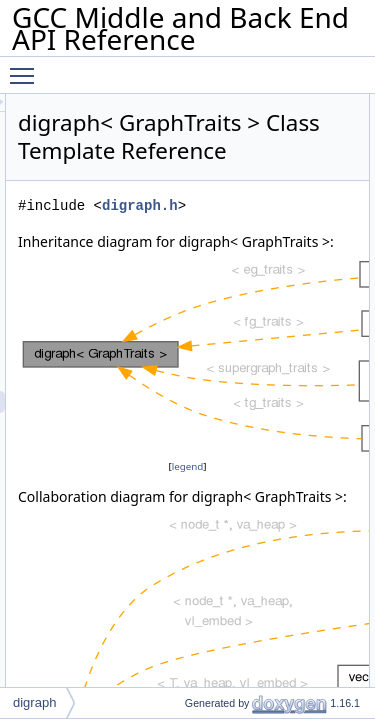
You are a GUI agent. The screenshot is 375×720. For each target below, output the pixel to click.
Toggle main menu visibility (27, 67)
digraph (34, 702)
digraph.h (253, 233)
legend (244, 516)
